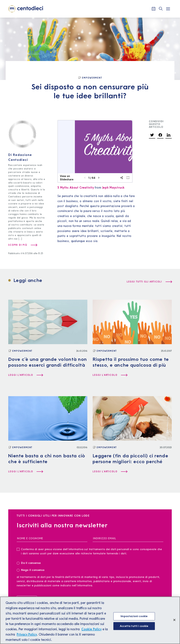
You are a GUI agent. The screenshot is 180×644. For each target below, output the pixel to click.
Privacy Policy (27, 634)
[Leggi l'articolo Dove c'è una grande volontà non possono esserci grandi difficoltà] (25, 375)
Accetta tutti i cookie (134, 626)
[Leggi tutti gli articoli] (149, 282)
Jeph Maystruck (113, 188)
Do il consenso (30, 563)
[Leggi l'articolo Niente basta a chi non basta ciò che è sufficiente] (25, 472)
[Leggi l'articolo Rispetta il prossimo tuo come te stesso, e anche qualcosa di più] (110, 375)
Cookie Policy (91, 629)
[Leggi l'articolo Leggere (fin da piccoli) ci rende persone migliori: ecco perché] (110, 472)
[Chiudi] (174, 620)
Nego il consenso (31, 570)
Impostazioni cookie (134, 616)
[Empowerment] (90, 78)
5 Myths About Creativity (76, 188)
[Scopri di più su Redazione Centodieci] (23, 245)
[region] (90, 620)
